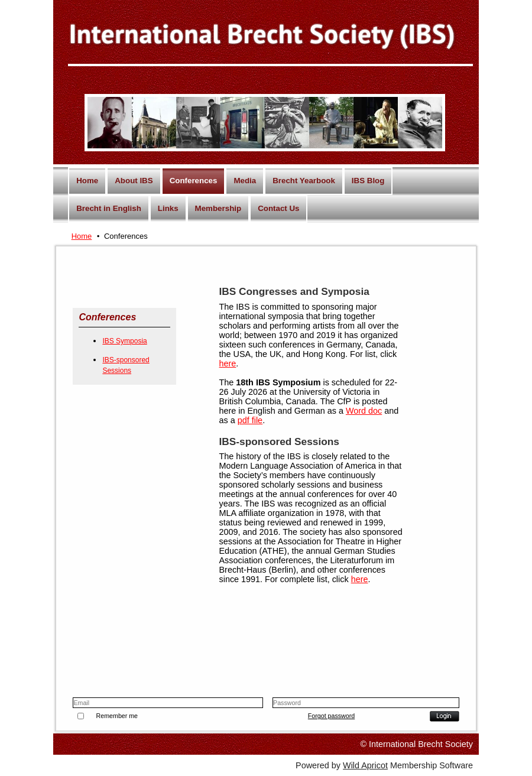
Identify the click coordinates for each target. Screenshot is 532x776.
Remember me (117, 716)
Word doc (364, 411)
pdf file (250, 420)
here (228, 363)
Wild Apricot (365, 765)
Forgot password (331, 716)
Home (82, 236)
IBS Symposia (124, 341)
